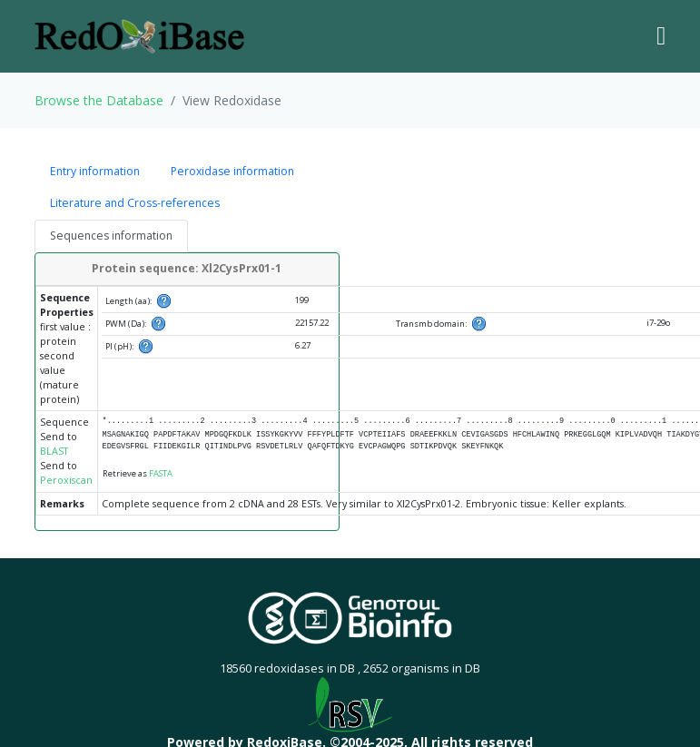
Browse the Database (99, 100)
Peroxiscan (66, 480)
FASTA (161, 473)
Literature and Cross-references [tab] (135, 203)
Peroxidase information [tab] (232, 171)
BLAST (54, 451)
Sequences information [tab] (111, 236)
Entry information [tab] (95, 171)
